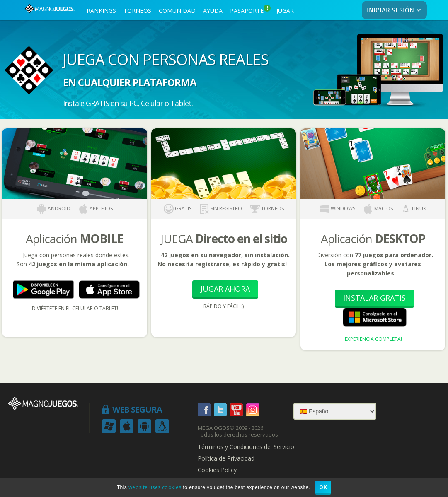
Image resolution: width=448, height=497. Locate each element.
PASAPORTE (250, 10)
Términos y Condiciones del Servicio (246, 447)
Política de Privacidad (226, 458)
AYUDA (213, 11)
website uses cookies (155, 487)
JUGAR (285, 11)
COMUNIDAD (177, 11)
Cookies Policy (217, 470)
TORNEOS (137, 11)
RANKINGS (101, 11)
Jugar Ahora (225, 289)
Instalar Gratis (374, 298)
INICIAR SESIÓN (396, 11)
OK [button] (323, 487)
